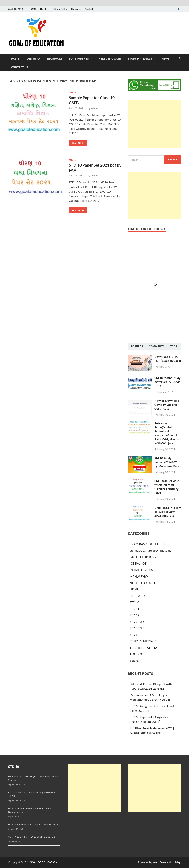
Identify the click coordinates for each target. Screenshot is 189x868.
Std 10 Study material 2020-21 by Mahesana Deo (166, 462)
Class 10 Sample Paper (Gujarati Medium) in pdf (31, 837)
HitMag (176, 862)
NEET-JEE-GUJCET (110, 59)
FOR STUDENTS (79, 59)
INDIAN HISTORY (142, 570)
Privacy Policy (60, 9)
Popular (137, 346)
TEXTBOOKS (55, 59)
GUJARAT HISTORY (143, 557)
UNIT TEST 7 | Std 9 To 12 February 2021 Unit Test (168, 512)
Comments (157, 346)
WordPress (159, 862)
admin (94, 108)
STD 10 (72, 93)
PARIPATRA (33, 59)
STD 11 (134, 609)
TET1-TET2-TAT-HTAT (144, 647)
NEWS (165, 59)
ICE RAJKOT (138, 563)
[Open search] (179, 59)
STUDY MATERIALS (140, 59)
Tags (174, 346)
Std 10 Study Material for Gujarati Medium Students (33, 825)
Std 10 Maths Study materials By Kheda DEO (168, 382)
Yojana (134, 660)
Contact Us (91, 9)
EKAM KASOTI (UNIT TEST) (148, 544)
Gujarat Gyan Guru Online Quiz (150, 550)
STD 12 (134, 615)
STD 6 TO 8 (137, 628)
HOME (33, 9)
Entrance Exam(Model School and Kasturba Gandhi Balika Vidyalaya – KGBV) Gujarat (167, 433)
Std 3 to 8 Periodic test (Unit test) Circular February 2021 (167, 487)
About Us (44, 9)
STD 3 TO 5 (137, 622)
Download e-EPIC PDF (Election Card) (168, 359)
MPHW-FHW (139, 576)
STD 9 (134, 635)
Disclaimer (76, 9)
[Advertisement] (154, 124)
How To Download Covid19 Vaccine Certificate (167, 405)
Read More (77, 142)
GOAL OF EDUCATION (44, 862)
